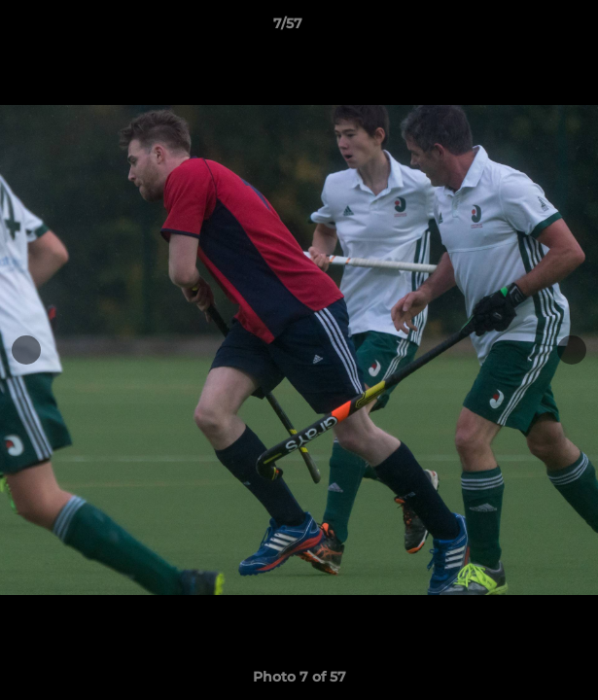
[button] (528, 28)
